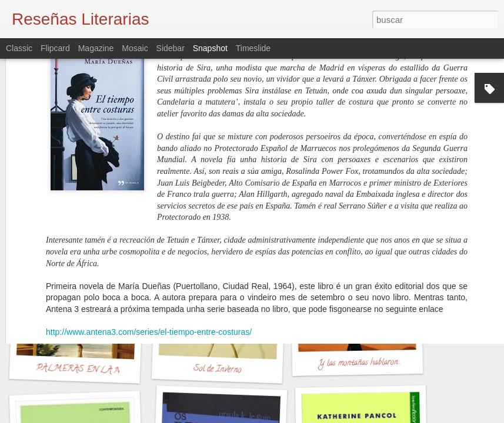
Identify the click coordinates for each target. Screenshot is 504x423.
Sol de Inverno (217, 370)
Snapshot (210, 48)
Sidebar (171, 48)
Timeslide (253, 48)
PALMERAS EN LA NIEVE (89, 370)
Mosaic (135, 48)
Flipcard (55, 48)
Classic (19, 48)
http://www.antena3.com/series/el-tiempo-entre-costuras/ (149, 218)
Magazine (96, 48)
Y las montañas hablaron (358, 363)
